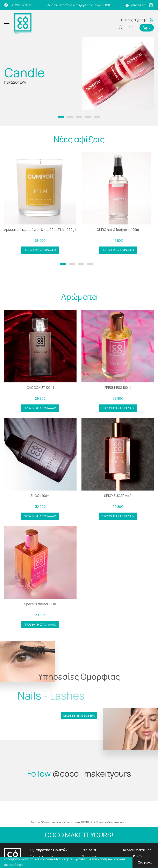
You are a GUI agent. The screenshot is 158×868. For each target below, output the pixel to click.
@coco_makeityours (92, 773)
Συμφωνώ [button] (145, 862)
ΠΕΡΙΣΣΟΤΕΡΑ (15, 82)
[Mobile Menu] (8, 24)
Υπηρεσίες (135, 5)
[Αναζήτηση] (123, 28)
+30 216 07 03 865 (19, 5)
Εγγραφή (141, 20)
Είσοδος (127, 20)
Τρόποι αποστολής (43, 856)
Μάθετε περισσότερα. (116, 822)
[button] (61, 117)
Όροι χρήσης (90, 856)
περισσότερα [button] (13, 865)
